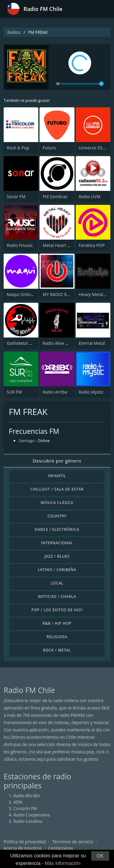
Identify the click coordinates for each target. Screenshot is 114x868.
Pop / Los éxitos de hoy (57, 610)
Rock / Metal (57, 650)
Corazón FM (25, 808)
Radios (14, 32)
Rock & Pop (18, 148)
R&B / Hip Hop (57, 623)
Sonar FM (16, 196)
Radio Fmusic (20, 245)
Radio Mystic (91, 392)
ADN (18, 802)
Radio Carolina (28, 821)
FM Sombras (55, 196)
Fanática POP (92, 245)
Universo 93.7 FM (96, 148)
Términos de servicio (73, 842)
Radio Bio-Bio (27, 796)
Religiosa (57, 637)
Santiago (26, 441)
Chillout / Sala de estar (57, 489)
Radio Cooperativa (31, 815)
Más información (62, 863)
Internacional (57, 543)
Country (57, 516)
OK (100, 856)
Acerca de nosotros (23, 848)
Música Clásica (57, 503)
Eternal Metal (92, 343)
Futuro (49, 148)
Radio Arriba (55, 392)
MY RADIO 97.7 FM (61, 294)
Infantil (57, 476)
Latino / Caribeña (57, 570)
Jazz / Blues (57, 556)
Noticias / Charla (57, 597)
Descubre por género (57, 461)
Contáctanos (61, 848)
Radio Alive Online (60, 343)
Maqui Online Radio (26, 294)
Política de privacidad (25, 842)
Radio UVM (90, 196)
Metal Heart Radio (60, 245)
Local (57, 583)
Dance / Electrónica (57, 529)
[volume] (82, 84)
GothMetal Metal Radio (29, 343)
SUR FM (14, 392)
